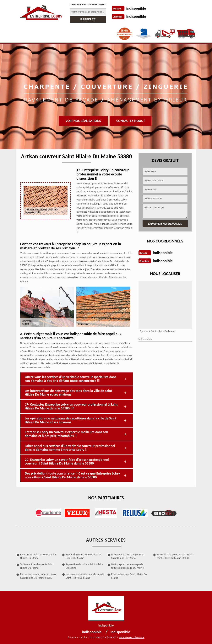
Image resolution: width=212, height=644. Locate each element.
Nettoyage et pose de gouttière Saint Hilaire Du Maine (128, 556)
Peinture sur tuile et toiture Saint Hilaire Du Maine (38, 556)
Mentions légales (132, 637)
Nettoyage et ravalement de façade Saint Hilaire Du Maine (85, 576)
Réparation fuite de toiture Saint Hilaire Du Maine (83, 556)
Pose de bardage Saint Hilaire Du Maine (129, 576)
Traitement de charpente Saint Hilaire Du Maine (37, 566)
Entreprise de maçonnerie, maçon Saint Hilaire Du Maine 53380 (39, 576)
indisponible (136, 8)
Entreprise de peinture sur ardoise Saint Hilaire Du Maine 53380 (175, 556)
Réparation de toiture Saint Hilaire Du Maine (84, 566)
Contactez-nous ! (130, 121)
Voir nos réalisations (83, 121)
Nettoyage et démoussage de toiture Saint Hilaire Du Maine (128, 566)
